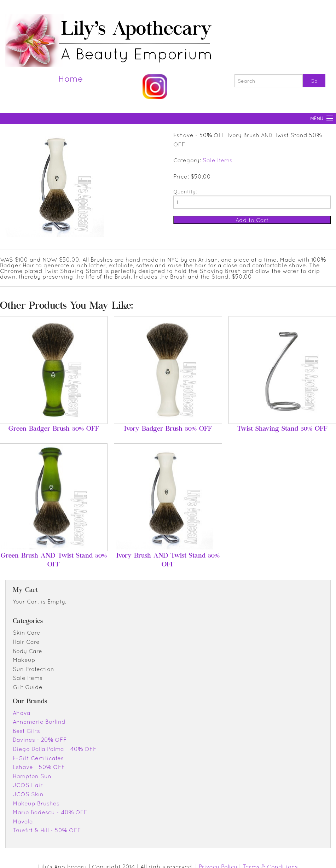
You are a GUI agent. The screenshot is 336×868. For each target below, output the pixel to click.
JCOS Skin (28, 794)
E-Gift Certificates (38, 758)
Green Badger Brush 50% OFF (54, 429)
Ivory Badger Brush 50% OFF (168, 429)
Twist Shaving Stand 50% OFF (282, 429)
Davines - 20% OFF (40, 740)
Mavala (23, 821)
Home (71, 78)
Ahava (22, 713)
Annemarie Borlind (39, 722)
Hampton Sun (32, 776)
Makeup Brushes (36, 803)
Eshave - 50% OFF (39, 767)
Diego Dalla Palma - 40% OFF (55, 749)
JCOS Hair (28, 785)
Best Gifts (26, 731)
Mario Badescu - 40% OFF (50, 812)
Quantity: (185, 192)
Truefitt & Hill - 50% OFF (47, 830)
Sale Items (218, 160)
